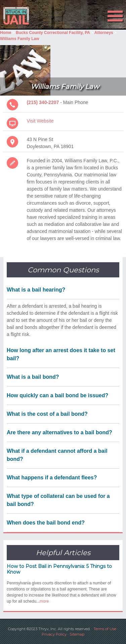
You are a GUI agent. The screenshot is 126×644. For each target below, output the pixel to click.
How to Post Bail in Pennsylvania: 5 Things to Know (59, 569)
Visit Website (40, 121)
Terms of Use (105, 629)
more (44, 601)
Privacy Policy (54, 634)
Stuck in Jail (19, 16)
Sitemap (77, 634)
